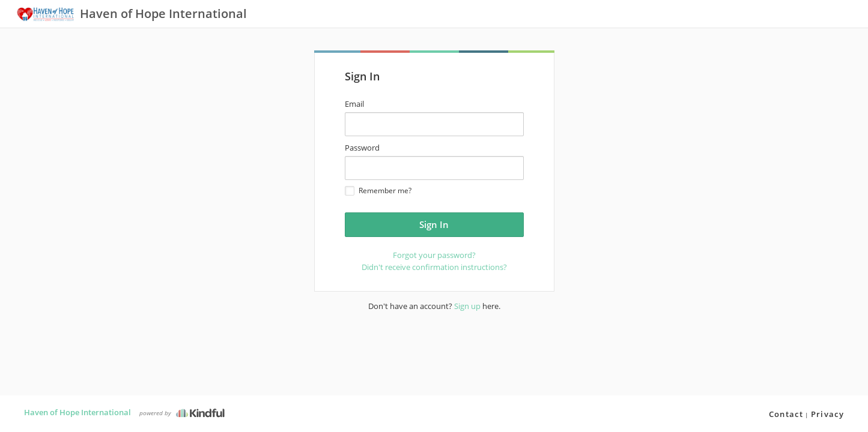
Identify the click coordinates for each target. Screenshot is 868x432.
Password (362, 148)
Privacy (827, 414)
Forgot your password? (434, 255)
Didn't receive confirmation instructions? (434, 267)
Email (354, 104)
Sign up (467, 306)
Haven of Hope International (77, 412)
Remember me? (378, 190)
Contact (786, 414)
